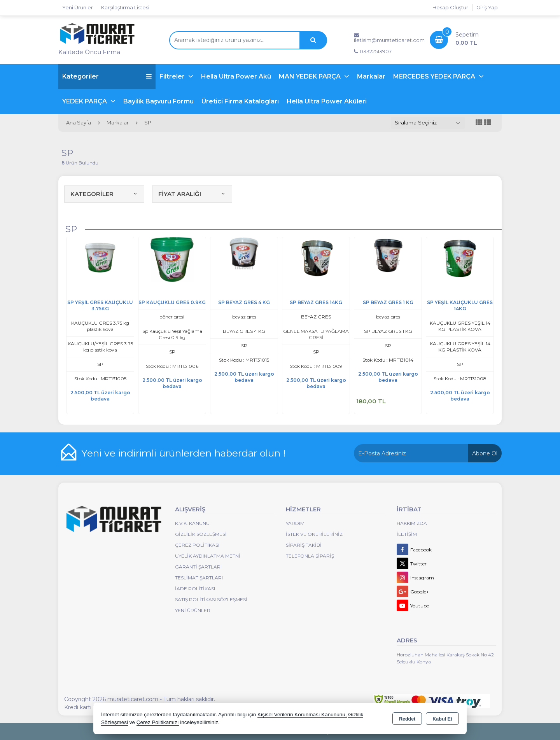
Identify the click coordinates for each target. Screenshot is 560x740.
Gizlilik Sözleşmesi (201, 534)
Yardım (295, 523)
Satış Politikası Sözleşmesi (211, 599)
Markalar (371, 76)
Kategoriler (107, 76)
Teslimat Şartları (199, 578)
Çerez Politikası (197, 545)
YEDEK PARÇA (85, 101)
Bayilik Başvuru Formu (158, 101)
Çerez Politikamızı (158, 722)
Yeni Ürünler (193, 610)
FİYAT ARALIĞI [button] (192, 194)
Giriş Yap (487, 7)
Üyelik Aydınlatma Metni (208, 556)
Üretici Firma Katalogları (240, 101)
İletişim (407, 534)
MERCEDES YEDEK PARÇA (435, 76)
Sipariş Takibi (304, 545)
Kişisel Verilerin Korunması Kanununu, (302, 715)
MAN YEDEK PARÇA (311, 76)
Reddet (407, 719)
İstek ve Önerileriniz (314, 534)
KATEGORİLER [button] (104, 194)
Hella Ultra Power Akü (236, 76)
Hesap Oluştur (450, 7)
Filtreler (173, 76)
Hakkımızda (412, 523)
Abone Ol (485, 453)
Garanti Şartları (198, 567)
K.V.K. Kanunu (192, 523)
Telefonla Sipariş (310, 556)
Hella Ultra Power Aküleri (327, 101)
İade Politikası (195, 589)
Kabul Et (442, 719)
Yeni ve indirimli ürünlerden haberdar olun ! (184, 453)
